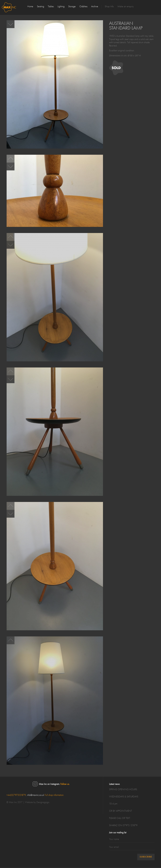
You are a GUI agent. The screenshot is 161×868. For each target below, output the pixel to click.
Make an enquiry (126, 7)
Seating (40, 7)
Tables (51, 7)
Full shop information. (54, 795)
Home (30, 7)
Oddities (83, 7)
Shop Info (109, 7)
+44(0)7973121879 (16, 795)
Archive (95, 7)
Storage (72, 7)
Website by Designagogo (37, 802)
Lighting (61, 7)
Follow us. (65, 784)
